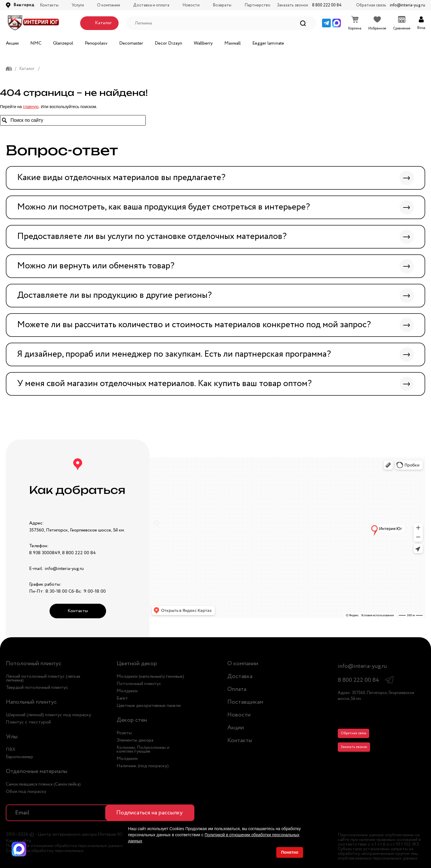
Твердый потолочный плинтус (37, 687)
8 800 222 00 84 (327, 5)
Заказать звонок (354, 747)
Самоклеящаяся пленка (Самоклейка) (43, 784)
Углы (12, 737)
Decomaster (131, 43)
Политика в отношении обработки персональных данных (64, 846)
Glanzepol (63, 43)
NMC (36, 43)
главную (31, 107)
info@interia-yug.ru (408, 5)
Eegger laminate (268, 43)
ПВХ (11, 750)
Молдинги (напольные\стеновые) (150, 676)
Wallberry (203, 43)
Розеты (124, 733)
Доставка (240, 676)
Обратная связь (353, 733)
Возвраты (222, 5)
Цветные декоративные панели (149, 706)
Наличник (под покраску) (143, 766)
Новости (191, 5)
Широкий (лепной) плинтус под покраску (49, 715)
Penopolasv (96, 43)
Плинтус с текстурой (28, 722)
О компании (109, 5)
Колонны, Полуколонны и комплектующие (143, 749)
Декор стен (132, 720)
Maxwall (233, 43)
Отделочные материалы (37, 771)
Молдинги (127, 691)
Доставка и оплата (151, 5)
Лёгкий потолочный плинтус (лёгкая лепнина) (43, 678)
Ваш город (24, 5)
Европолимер (20, 757)
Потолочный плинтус (34, 664)
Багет (122, 698)
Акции (12, 43)
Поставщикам (245, 702)
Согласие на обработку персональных (45, 851)
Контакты (49, 5)
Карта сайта (18, 841)
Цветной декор (137, 664)
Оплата (237, 689)
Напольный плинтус (31, 702)
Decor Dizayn (168, 43)
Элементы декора (135, 740)
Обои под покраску (26, 792)
